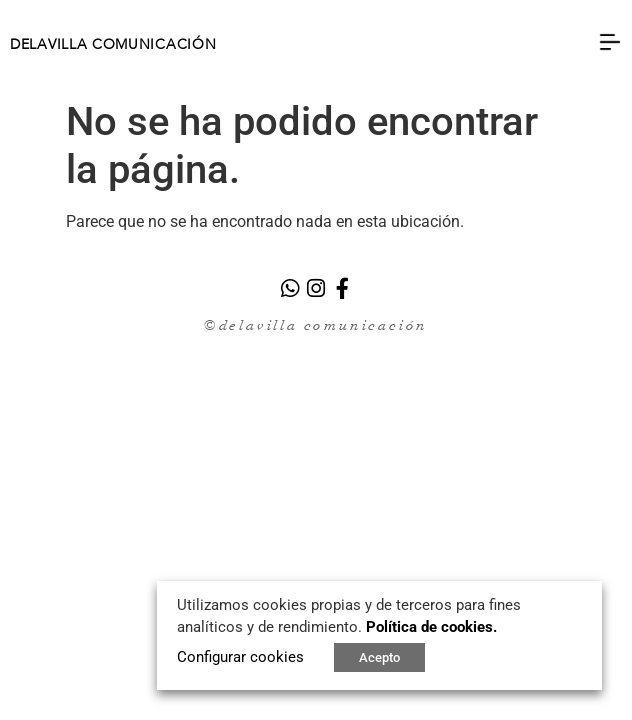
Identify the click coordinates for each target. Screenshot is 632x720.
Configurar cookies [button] (240, 657)
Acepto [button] (379, 657)
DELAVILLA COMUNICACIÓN (113, 45)
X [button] (586, 591)
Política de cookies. (431, 627)
